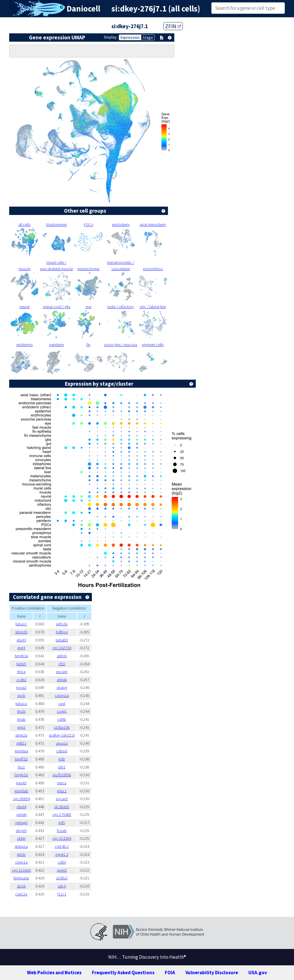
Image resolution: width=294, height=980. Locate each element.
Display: (111, 37)
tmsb (21, 719)
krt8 (62, 759)
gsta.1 (62, 791)
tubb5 (21, 664)
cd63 (62, 862)
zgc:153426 (21, 870)
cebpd (62, 751)
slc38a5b (62, 807)
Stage (148, 37)
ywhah (21, 814)
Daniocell (83, 9)
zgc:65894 (21, 799)
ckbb (21, 838)
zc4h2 (21, 680)
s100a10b (62, 727)
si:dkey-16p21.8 (62, 735)
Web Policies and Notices (54, 973)
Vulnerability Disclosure (212, 973)
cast (62, 704)
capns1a (62, 695)
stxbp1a (21, 846)
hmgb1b (21, 775)
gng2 (21, 727)
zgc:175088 (62, 814)
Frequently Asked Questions (123, 973)
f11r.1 (62, 894)
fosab (62, 831)
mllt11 (21, 743)
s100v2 (62, 878)
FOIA (170, 973)
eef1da (62, 624)
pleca (62, 783)
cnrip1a (21, 862)
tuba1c (21, 624)
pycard (62, 799)
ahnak (62, 680)
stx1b (21, 886)
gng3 (21, 648)
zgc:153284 (62, 838)
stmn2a (21, 735)
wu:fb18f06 (62, 775)
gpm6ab (21, 791)
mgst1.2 (62, 854)
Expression (130, 37)
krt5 (62, 823)
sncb (21, 695)
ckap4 (62, 687)
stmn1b (21, 632)
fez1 (21, 767)
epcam (62, 672)
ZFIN (173, 26)
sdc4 (62, 886)
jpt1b (21, 854)
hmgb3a (21, 656)
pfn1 (62, 767)
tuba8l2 (62, 640)
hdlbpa (62, 632)
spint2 (62, 870)
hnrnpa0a (21, 878)
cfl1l (62, 664)
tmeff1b (21, 759)
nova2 (21, 687)
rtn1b (21, 711)
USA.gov (258, 973)
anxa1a (62, 743)
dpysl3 (21, 831)
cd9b (62, 719)
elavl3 (21, 640)
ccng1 (62, 711)
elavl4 (21, 807)
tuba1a (21, 704)
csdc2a (21, 894)
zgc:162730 (62, 648)
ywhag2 (21, 823)
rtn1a (21, 672)
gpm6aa (21, 751)
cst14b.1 (62, 846)
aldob (62, 656)
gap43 (21, 783)
